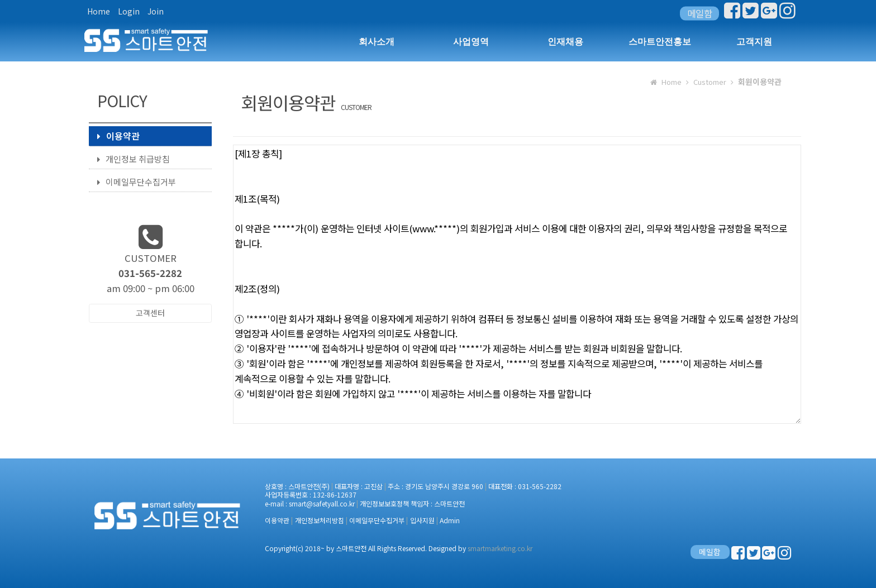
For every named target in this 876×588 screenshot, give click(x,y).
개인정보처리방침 (320, 520)
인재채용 (565, 42)
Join (156, 11)
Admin (450, 520)
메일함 (700, 13)
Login (129, 11)
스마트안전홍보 (660, 42)
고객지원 (754, 42)
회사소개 (377, 42)
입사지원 (422, 520)
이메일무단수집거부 (137, 182)
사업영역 (471, 42)
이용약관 (118, 136)
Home (99, 11)
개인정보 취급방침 (134, 159)
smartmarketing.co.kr (500, 548)
